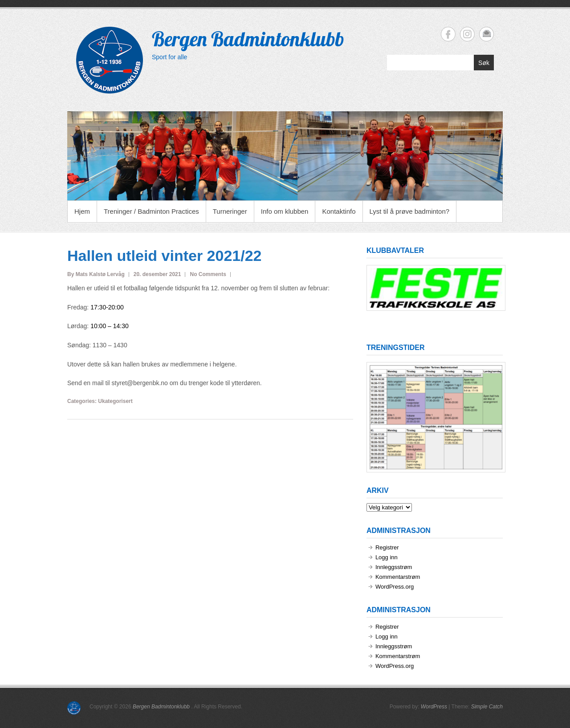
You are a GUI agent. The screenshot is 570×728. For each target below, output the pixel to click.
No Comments (208, 274)
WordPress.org (395, 587)
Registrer (387, 547)
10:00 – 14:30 (110, 326)
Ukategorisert (115, 401)
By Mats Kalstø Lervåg (96, 274)
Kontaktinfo (339, 211)
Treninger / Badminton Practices (151, 211)
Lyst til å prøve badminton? (410, 211)
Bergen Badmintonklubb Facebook (448, 34)
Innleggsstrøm (394, 567)
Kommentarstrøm (398, 577)
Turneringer (230, 211)
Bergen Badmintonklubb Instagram (467, 34)
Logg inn (387, 557)
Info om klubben (285, 211)
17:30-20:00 (107, 307)
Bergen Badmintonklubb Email (487, 34)
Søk (484, 63)
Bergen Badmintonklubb (248, 39)
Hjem (82, 211)
